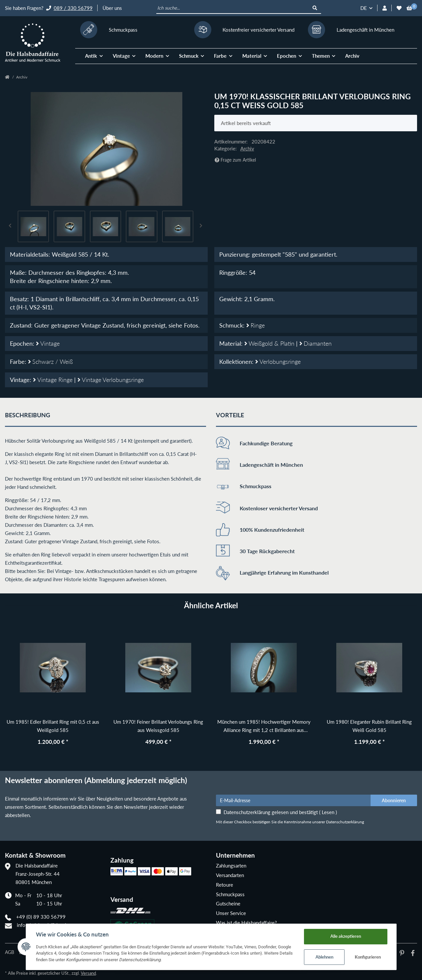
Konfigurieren (368, 957)
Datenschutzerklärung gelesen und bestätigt (280, 812)
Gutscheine (228, 903)
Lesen (328, 812)
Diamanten (316, 343)
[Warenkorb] (409, 8)
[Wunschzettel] (399, 8)
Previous (10, 226)
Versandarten (230, 875)
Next (201, 226)
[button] (385, 8)
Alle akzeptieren (346, 936)
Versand (88, 973)
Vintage (48, 343)
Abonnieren (394, 800)
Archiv (352, 56)
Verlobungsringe (278, 362)
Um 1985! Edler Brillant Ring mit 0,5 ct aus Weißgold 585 (53, 726)
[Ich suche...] (233, 8)
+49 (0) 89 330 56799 (41, 917)
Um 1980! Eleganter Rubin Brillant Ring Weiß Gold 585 (369, 726)
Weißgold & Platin (270, 343)
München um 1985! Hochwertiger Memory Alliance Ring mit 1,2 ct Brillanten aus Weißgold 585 (264, 727)
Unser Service (231, 913)
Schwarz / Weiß (50, 362)
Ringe (256, 325)
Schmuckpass (230, 894)
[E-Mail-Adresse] (293, 800)
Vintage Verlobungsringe (111, 380)
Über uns (112, 8)
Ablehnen (324, 957)
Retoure (225, 885)
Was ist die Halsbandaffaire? (246, 923)
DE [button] (364, 8)
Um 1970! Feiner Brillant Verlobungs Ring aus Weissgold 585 (158, 726)
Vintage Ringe (54, 380)
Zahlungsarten (231, 866)
